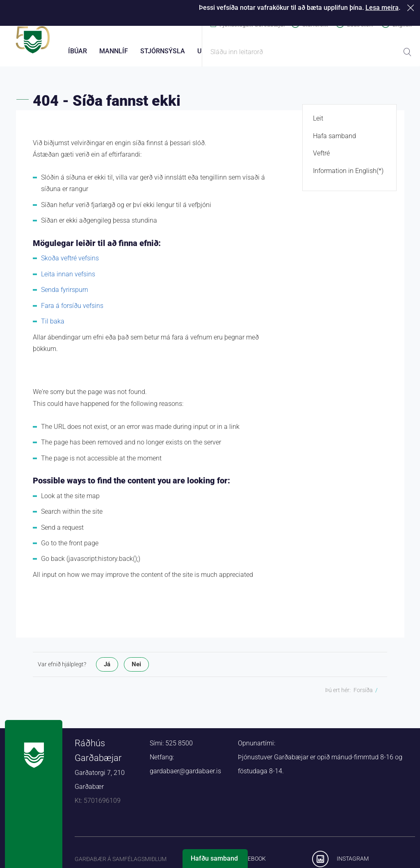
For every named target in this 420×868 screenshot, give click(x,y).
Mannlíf (114, 51)
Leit (318, 123)
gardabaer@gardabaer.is (185, 776)
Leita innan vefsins (68, 279)
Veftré (321, 158)
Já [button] (107, 669)
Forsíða (363, 695)
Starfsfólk (315, 25)
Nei (136, 669)
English (402, 25)
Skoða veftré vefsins (70, 263)
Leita (407, 52)
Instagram (353, 863)
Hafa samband (334, 140)
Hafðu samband (214, 858)
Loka (412, 8)
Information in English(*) (348, 175)
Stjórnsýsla (163, 51)
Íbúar (78, 51)
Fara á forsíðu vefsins (72, 310)
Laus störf (360, 25)
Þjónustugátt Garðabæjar (252, 25)
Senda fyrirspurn (65, 295)
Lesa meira (382, 8)
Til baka (53, 326)
